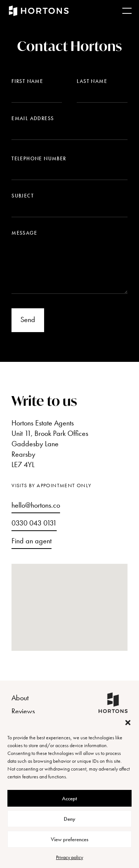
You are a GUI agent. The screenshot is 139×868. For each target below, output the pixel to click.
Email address (33, 118)
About (20, 698)
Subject (23, 196)
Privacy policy (69, 857)
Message (24, 233)
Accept (69, 798)
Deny (69, 819)
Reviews (23, 711)
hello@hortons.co (36, 505)
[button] (128, 723)
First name (27, 81)
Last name (92, 81)
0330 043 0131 (34, 523)
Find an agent (32, 541)
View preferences (69, 839)
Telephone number (39, 158)
